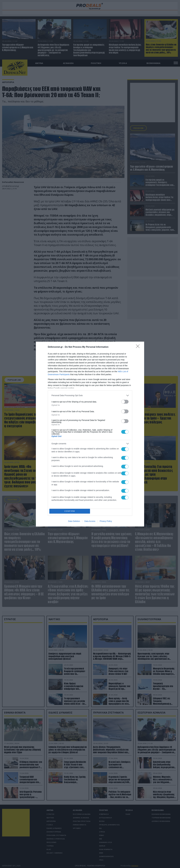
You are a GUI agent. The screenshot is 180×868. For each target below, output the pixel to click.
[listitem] (90, 395)
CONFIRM (70, 511)
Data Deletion (74, 521)
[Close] (139, 347)
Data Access (90, 521)
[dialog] (90, 434)
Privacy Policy (106, 521)
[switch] (125, 402)
